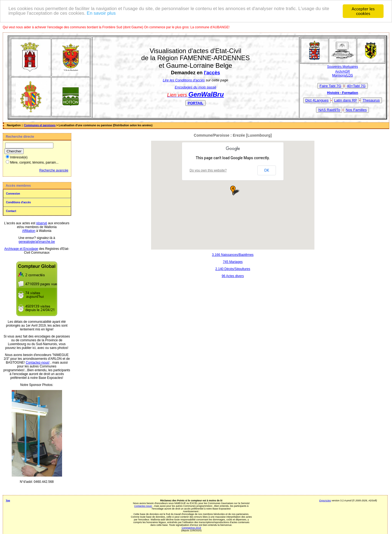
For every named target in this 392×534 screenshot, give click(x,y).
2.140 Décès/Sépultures (233, 269)
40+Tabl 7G (356, 86)
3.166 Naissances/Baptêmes (233, 255)
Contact (11, 211)
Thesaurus (371, 100)
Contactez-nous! (38, 363)
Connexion (13, 194)
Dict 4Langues (317, 100)
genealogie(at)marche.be (37, 242)
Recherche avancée (54, 170)
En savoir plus (102, 13)
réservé (42, 223)
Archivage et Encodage (21, 249)
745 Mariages (233, 262)
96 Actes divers (233, 276)
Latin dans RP (346, 100)
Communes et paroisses (40, 125)
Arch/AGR (342, 72)
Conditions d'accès (18, 202)
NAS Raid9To (329, 110)
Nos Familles (356, 110)
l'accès (212, 73)
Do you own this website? (208, 170)
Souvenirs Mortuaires (343, 67)
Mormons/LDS (343, 75)
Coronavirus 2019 (191, 528)
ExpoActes (325, 501)
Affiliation (29, 231)
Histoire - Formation (342, 93)
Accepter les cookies (363, 11)
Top (8, 501)
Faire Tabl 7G (330, 86)
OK (267, 170)
